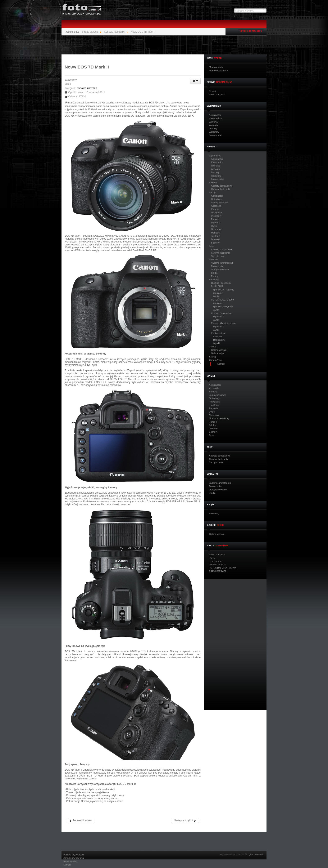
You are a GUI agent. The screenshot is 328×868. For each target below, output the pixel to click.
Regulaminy (219, 340)
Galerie (213, 347)
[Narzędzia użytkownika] (195, 81)
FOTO (212, 558)
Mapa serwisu (70, 861)
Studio (214, 273)
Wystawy (214, 122)
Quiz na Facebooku (221, 283)
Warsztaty (214, 132)
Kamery (215, 209)
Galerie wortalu (219, 350)
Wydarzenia (215, 156)
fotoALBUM (217, 286)
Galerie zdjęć (218, 353)
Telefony (215, 236)
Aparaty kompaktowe (222, 186)
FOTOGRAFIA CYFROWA (223, 568)
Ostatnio (217, 337)
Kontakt (67, 865)
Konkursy (214, 280)
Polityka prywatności (74, 855)
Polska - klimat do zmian (224, 323)
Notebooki (216, 229)
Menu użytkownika (218, 71)
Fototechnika (218, 266)
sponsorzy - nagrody (224, 290)
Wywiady (214, 125)
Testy (212, 246)
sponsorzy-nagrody (223, 306)
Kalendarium (215, 118)
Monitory (215, 233)
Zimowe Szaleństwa (221, 313)
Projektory (216, 216)
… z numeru (215, 561)
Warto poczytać (217, 95)
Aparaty (213, 182)
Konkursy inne (218, 333)
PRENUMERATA (218, 571)
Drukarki (215, 239)
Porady (215, 276)
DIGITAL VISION (218, 565)
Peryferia (216, 223)
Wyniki (217, 343)
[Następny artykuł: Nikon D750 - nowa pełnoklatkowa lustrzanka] (185, 821)
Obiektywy (216, 199)
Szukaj (212, 91)
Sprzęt (212, 193)
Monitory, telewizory (219, 419)
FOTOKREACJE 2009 (222, 300)
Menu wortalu (216, 67)
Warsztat (213, 260)
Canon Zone (215, 360)
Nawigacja (216, 213)
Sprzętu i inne (218, 256)
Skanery (215, 243)
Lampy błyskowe (220, 202)
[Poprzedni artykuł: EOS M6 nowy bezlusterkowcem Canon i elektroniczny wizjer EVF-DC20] (81, 821)
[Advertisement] (164, 45)
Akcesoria (216, 206)
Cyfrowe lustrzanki (220, 189)
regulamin (218, 293)
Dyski (214, 226)
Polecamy (214, 514)
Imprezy (213, 128)
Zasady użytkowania (74, 858)
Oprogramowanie (220, 270)
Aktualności (215, 115)
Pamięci (215, 219)
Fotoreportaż (215, 135)
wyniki (216, 296)
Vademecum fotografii (222, 263)
